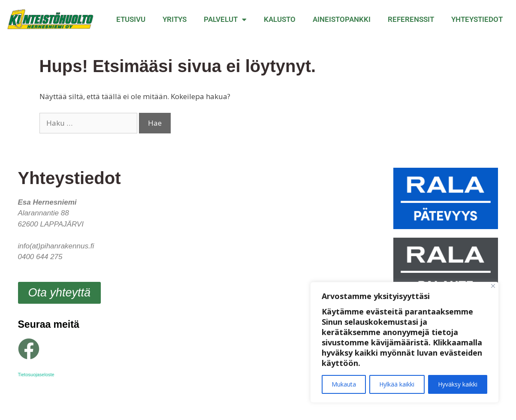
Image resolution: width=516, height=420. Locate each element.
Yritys (175, 19)
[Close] (493, 286)
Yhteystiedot (477, 19)
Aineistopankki (342, 19)
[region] (404, 342)
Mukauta (344, 384)
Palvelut (225, 20)
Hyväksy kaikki (458, 384)
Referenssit (411, 19)
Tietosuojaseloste (36, 375)
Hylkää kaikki (397, 384)
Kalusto (280, 19)
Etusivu (131, 19)
